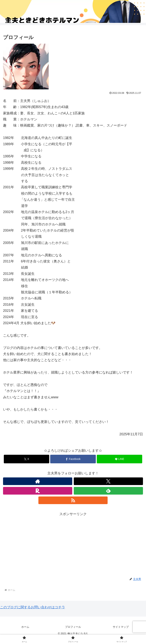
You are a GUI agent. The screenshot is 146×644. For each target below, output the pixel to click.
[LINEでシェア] (119, 459)
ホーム (25, 627)
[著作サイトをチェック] (38, 481)
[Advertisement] (73, 544)
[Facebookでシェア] (73, 459)
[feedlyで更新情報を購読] (108, 491)
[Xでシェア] (27, 459)
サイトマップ (121, 627)
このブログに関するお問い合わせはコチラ (33, 607)
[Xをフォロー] (108, 481)
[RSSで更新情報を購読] (73, 500)
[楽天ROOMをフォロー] (38, 491)
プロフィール (73, 627)
